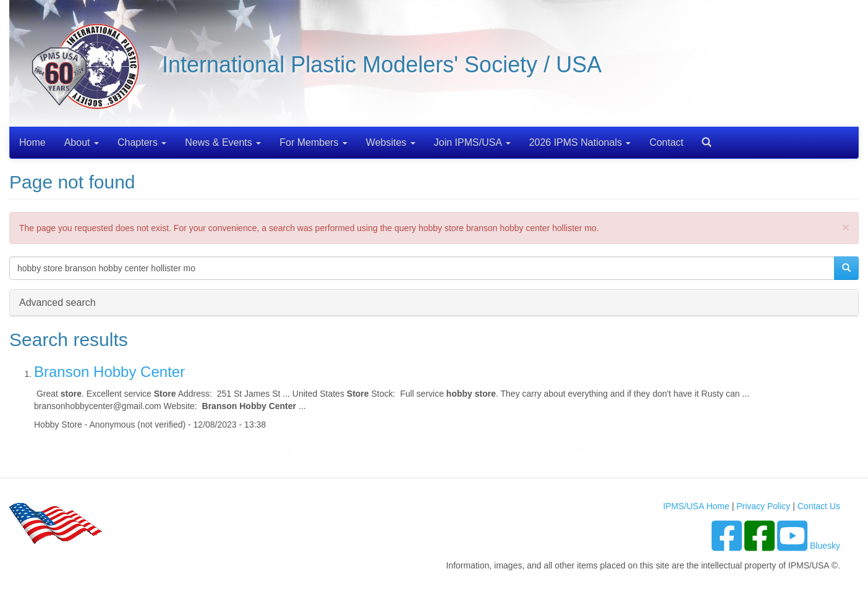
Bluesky (825, 546)
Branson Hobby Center (109, 372)
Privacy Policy (763, 506)
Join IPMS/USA (472, 142)
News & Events (223, 142)
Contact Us (819, 506)
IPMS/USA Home (696, 506)
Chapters (142, 142)
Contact (666, 142)
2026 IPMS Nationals (580, 142)
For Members (313, 142)
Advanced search (57, 302)
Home (32, 142)
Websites (391, 142)
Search (702, 138)
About (82, 142)
